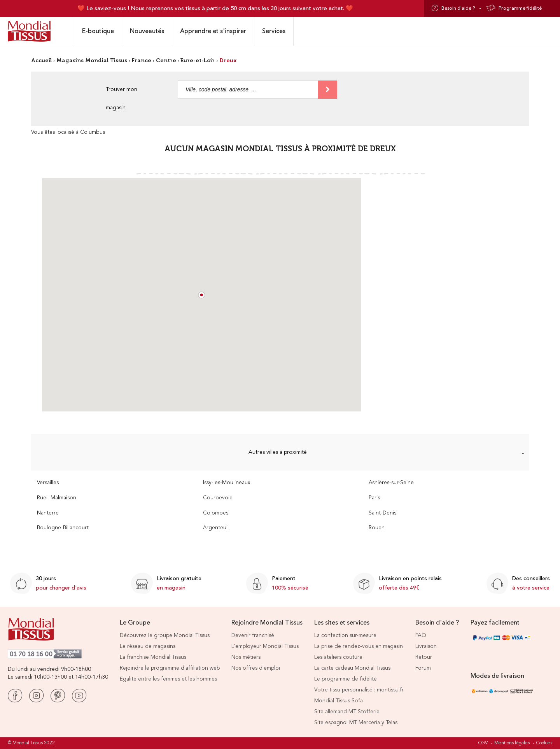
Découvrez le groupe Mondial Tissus (165, 635)
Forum (423, 668)
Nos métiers (246, 657)
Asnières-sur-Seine (391, 483)
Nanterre (48, 513)
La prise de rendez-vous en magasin (359, 646)
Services (274, 31)
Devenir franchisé (253, 635)
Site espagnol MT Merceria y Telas (356, 723)
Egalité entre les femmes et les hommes (168, 679)
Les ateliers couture (338, 657)
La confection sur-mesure (345, 635)
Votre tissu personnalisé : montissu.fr (359, 690)
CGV (483, 743)
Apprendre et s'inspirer (213, 31)
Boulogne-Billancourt (63, 528)
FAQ (421, 635)
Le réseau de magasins (148, 646)
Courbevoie (218, 498)
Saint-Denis (382, 513)
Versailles (48, 483)
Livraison (426, 646)
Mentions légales (512, 743)
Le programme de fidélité (346, 679)
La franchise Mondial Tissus (153, 657)
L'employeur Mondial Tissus (265, 646)
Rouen (377, 528)
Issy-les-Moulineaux (227, 483)
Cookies (544, 743)
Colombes (216, 513)
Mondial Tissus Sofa (339, 701)
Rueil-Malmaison (57, 498)
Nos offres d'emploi (256, 668)
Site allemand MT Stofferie (347, 712)
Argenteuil (216, 528)
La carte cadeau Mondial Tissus (352, 668)
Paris (374, 498)
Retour (424, 657)
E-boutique (98, 31)
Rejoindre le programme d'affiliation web (170, 668)
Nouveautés (147, 31)
